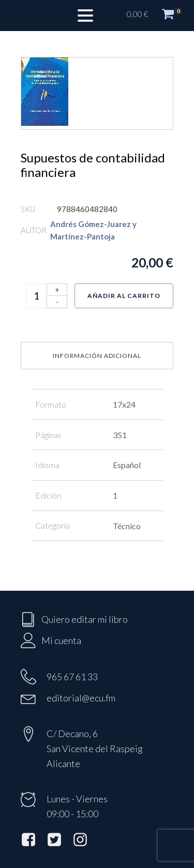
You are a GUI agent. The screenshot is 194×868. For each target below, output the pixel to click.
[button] (155, 16)
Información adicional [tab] (97, 356)
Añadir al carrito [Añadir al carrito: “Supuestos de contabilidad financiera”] (124, 296)
